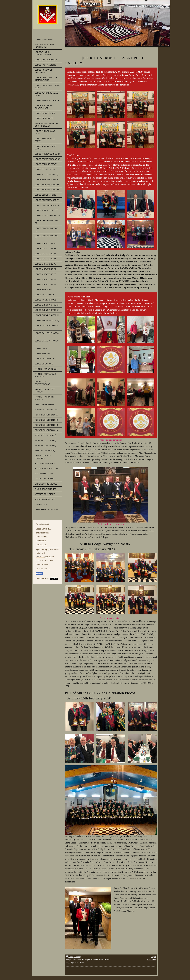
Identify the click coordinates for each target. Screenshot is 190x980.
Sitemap (78, 957)
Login (153, 957)
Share (39, 574)
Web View (151, 959)
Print (70, 957)
